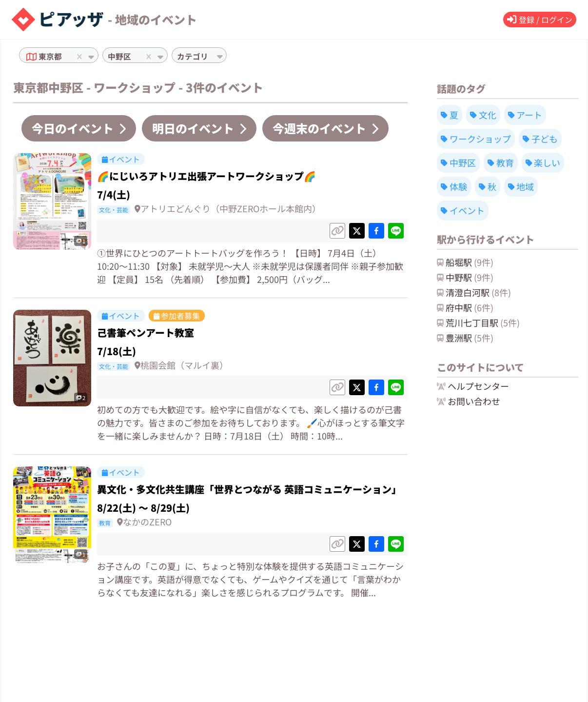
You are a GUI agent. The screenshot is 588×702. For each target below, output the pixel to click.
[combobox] (65, 57)
